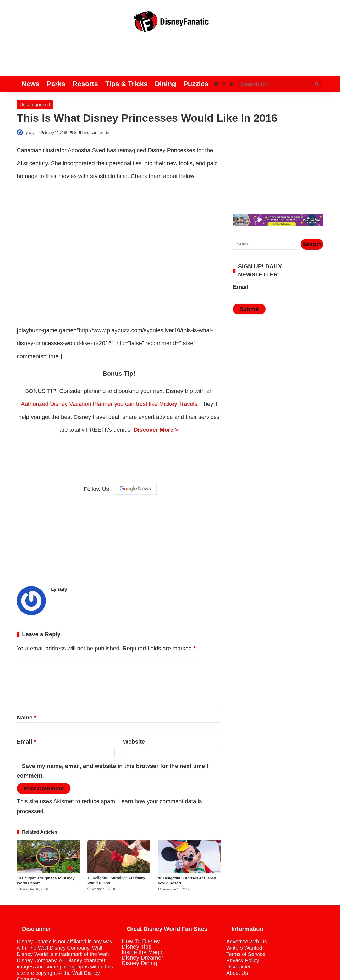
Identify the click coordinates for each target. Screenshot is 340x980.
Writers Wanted (244, 926)
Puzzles (196, 63)
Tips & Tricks (126, 63)
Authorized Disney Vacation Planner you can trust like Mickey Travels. (110, 384)
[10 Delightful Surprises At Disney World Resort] (48, 834)
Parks (56, 63)
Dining (165, 63)
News (30, 63)
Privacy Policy (243, 938)
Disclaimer (238, 944)
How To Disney (141, 919)
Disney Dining (139, 941)
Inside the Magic (142, 930)
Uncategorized (35, 84)
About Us (237, 951)
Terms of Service (246, 932)
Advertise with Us (247, 919)
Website (134, 719)
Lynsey (32, 112)
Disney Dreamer (142, 935)
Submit (249, 289)
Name (27, 695)
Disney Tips (136, 924)
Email (26, 719)
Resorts (85, 63)
